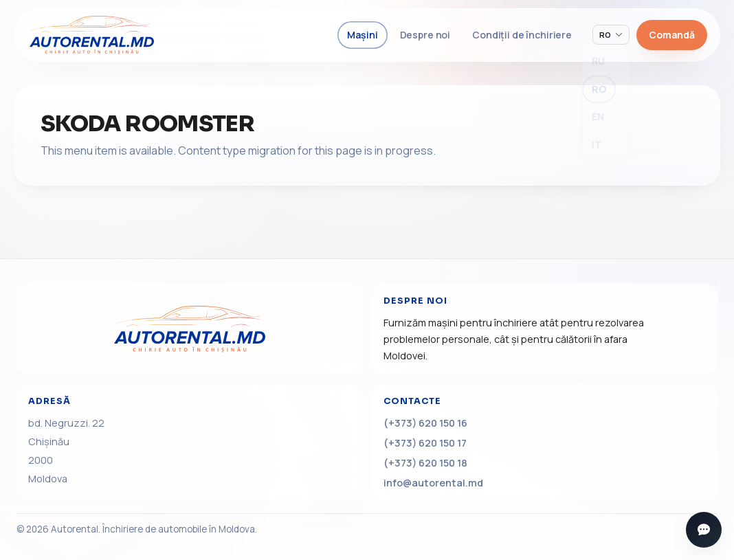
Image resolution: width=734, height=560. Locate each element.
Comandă (672, 35)
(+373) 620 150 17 (425, 443)
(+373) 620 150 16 (425, 423)
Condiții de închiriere (522, 35)
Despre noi (425, 35)
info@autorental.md (433, 483)
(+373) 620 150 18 (425, 463)
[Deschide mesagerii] (704, 530)
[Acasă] (189, 329)
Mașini (362, 35)
